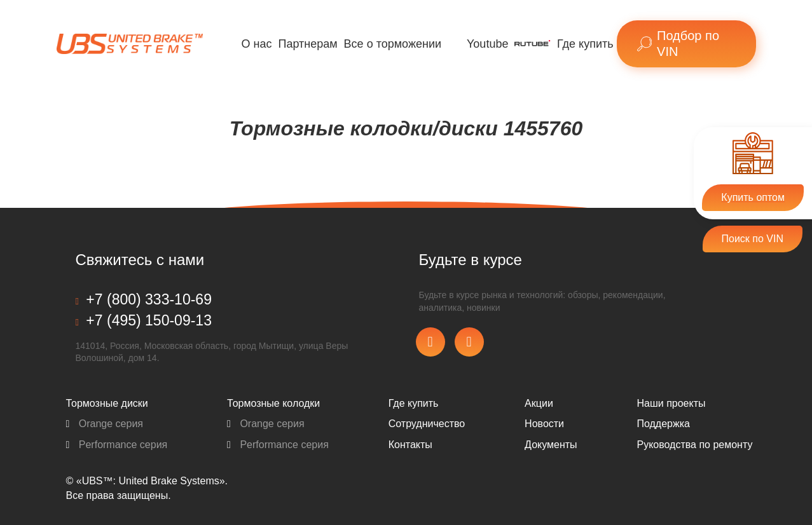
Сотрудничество (427, 424)
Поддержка (663, 424)
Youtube (487, 44)
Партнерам (307, 44)
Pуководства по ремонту (694, 445)
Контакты (410, 445)
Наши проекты (671, 403)
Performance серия (117, 445)
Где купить (585, 44)
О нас (257, 44)
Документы (551, 445)
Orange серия (105, 424)
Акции (539, 403)
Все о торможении (393, 44)
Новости (544, 424)
